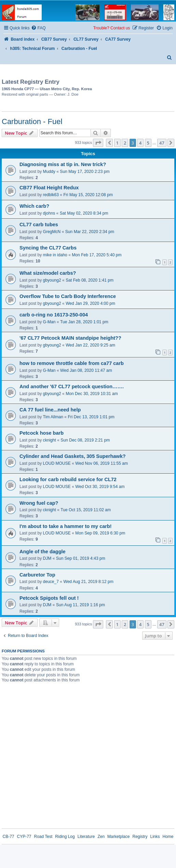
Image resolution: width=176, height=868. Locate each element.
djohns (49, 213)
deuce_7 (51, 582)
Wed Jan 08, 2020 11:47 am (86, 370)
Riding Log (65, 837)
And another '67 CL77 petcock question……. (72, 386)
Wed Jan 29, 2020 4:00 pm (90, 303)
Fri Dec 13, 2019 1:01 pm (91, 417)
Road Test (43, 837)
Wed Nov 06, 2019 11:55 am (101, 463)
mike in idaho (55, 255)
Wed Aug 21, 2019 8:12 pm (88, 582)
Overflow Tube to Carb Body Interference (68, 296)
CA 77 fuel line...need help (50, 410)
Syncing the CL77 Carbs (48, 248)
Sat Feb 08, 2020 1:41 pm (90, 280)
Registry (140, 837)
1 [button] (117, 143)
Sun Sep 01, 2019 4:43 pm (81, 558)
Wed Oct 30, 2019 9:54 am (100, 487)
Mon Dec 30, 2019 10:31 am (92, 394)
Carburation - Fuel (32, 121)
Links (155, 837)
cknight (50, 440)
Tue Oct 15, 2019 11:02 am (86, 510)
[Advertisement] (119, 87)
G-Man (49, 322)
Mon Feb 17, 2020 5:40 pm (97, 255)
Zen (101, 837)
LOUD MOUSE (57, 463)
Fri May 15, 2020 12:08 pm (88, 195)
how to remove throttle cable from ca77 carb (72, 363)
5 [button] (148, 143)
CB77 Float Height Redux (49, 188)
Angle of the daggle (43, 552)
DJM (47, 558)
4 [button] (140, 143)
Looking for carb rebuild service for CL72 (68, 479)
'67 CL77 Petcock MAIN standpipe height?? (70, 338)
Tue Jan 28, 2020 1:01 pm (84, 322)
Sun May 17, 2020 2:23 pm (85, 172)
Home (168, 837)
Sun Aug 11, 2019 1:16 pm (80, 605)
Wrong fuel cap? (39, 503)
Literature (86, 837)
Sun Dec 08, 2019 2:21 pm (85, 440)
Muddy (49, 172)
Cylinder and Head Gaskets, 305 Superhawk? (73, 456)
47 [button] (162, 143)
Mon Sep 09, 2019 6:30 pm (100, 533)
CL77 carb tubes (39, 225)
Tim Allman (53, 417)
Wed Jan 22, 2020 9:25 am (90, 345)
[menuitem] (38, 28)
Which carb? (34, 206)
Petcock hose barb (42, 433)
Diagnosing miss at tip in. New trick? (63, 164)
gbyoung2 (52, 280)
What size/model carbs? (48, 273)
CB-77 (8, 837)
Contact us (120, 28)
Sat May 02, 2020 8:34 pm (84, 213)
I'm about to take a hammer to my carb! (66, 526)
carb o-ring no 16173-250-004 (54, 315)
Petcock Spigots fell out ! (49, 598)
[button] (98, 143)
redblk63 (51, 195)
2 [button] (125, 143)
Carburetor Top (37, 575)
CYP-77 (24, 837)
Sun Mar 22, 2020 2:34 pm (90, 232)
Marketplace (118, 837)
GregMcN (52, 232)
